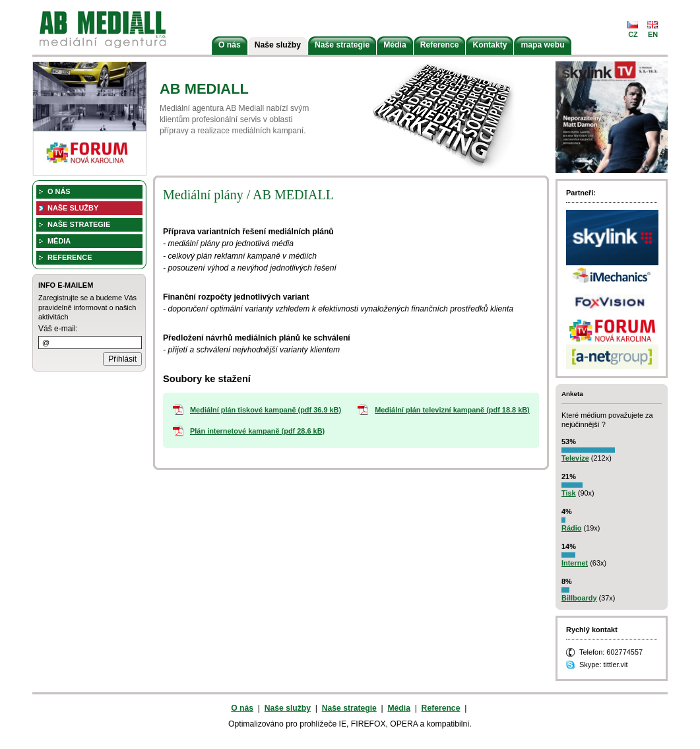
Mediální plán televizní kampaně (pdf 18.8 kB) (452, 410)
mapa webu (542, 45)
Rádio (571, 528)
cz (633, 34)
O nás (230, 45)
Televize (575, 458)
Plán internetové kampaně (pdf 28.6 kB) (257, 431)
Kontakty (490, 45)
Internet (575, 563)
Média (395, 45)
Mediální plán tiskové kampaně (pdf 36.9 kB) (266, 410)
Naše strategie (342, 45)
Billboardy (579, 598)
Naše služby (278, 45)
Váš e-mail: (58, 329)
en (653, 34)
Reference (440, 45)
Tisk (569, 493)
